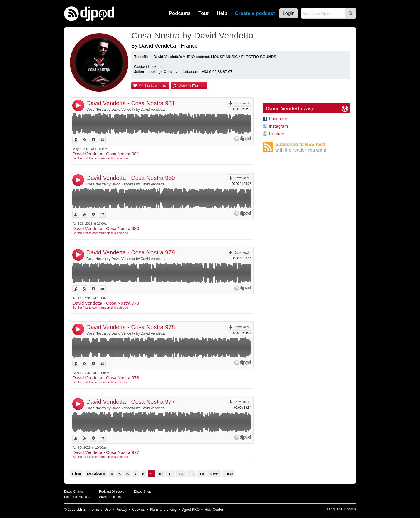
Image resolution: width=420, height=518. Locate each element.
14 (202, 474)
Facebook (278, 119)
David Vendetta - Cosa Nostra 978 (131, 327)
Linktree (276, 134)
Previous (96, 474)
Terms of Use (100, 510)
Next (214, 474)
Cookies (138, 510)
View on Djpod (88, 140)
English (350, 509)
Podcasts (180, 13)
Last (229, 474)
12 (181, 474)
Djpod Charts (73, 491)
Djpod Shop (143, 491)
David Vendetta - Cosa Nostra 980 (131, 178)
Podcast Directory (112, 491)
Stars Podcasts (110, 497)
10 (160, 474)
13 (191, 474)
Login (288, 13)
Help (222, 13)
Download (241, 103)
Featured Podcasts (78, 497)
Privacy (121, 510)
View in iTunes (191, 86)
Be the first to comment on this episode (100, 158)
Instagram (278, 126)
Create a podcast (255, 13)
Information (97, 140)
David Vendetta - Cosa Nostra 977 (131, 402)
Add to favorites (152, 86)
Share (105, 140)
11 (171, 474)
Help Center (214, 510)
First (77, 474)
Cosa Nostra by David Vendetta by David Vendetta (125, 110)
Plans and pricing (163, 510)
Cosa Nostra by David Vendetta (192, 35)
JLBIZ (81, 510)
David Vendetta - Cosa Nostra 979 (131, 252)
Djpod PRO (191, 510)
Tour (204, 13)
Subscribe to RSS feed (313, 147)
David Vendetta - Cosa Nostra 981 (131, 103)
